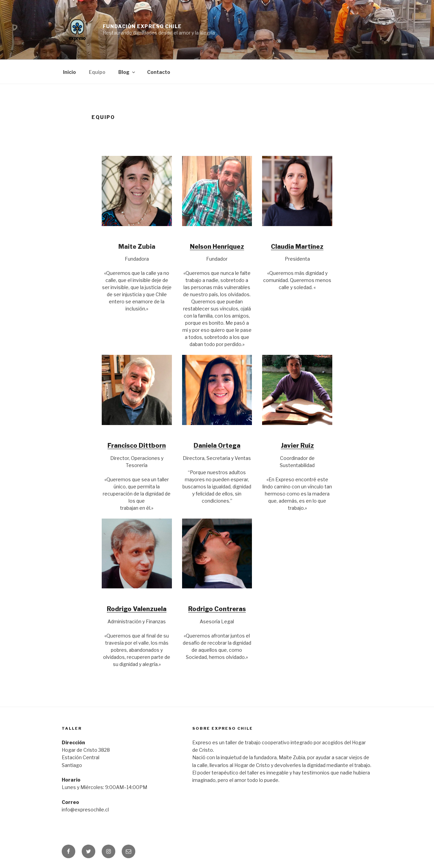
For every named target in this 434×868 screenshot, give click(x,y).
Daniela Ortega (217, 446)
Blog (127, 72)
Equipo (97, 72)
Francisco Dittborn (137, 446)
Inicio (70, 72)
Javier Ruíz (297, 446)
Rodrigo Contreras (217, 609)
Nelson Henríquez (217, 247)
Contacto (159, 72)
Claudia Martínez (297, 247)
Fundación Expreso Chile (142, 26)
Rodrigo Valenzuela (137, 609)
